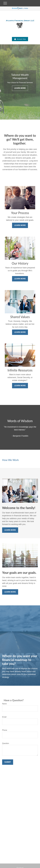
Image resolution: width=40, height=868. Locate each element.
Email (4, 717)
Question (6, 743)
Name (4, 704)
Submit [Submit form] (8, 762)
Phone (5, 730)
